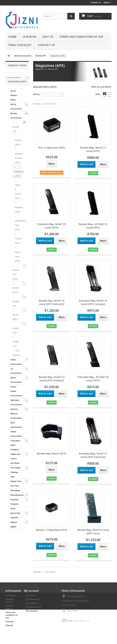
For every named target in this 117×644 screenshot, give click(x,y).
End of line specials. (15, 521)
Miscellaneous (17, 501)
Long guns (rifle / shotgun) (15, 451)
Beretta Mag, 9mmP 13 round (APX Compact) (52, 379)
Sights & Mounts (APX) (18, 197)
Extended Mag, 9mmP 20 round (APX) (52, 226)
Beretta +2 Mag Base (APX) (52, 530)
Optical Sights (14, 530)
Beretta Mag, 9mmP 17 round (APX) (93, 149)
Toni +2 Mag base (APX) (52, 148)
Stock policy (11, 595)
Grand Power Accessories (16, 397)
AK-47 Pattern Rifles (14, 101)
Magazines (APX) (18, 180)
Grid (105, 95)
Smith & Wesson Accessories (16, 419)
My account (31, 591)
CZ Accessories (16, 377)
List (110, 95)
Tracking (9, 621)
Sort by (36, 94)
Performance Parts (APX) (18, 231)
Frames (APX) (18, 247)
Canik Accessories (16, 368)
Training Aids (14, 480)
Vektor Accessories (16, 440)
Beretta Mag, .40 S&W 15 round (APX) (93, 226)
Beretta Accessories (16, 121)
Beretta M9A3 (16, 323)
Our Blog (30, 37)
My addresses (32, 603)
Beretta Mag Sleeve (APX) (52, 454)
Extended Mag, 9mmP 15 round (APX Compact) (93, 302)
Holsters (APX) (18, 148)
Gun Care (15, 492)
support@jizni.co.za (81, 621)
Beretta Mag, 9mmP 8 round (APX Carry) (93, 532)
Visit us (48, 37)
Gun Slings (16, 473)
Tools (13, 514)
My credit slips (33, 599)
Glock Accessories (16, 386)
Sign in (107, 2)
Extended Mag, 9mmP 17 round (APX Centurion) (93, 455)
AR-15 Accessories (16, 112)
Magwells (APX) (18, 215)
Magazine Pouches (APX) (18, 164)
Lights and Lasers (15, 462)
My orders (31, 595)
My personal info (34, 607)
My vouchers (32, 611)
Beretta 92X (16, 309)
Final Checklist (20, 45)
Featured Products (15, 508)
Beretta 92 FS (16, 296)
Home (13, 37)
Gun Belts (15, 469)
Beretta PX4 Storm (16, 280)
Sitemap (9, 625)
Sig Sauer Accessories (16, 408)
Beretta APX (16, 135)
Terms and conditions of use (81, 37)
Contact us (96, 2)
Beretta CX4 (16, 350)
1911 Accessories (16, 431)
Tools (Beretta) (16, 359)
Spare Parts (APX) (17, 262)
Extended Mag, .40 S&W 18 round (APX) (93, 379)
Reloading (15, 496)
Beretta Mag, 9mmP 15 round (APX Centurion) (52, 302)
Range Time (16, 487)
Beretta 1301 (16, 336)
